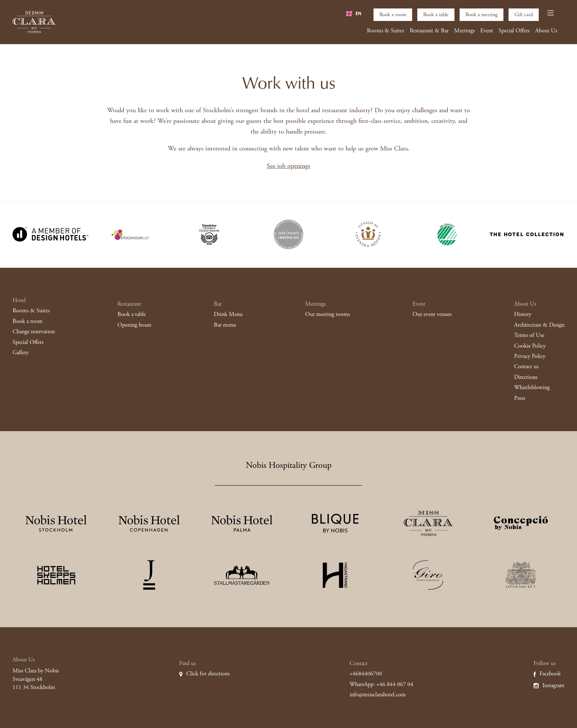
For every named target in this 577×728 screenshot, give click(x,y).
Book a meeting (482, 15)
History (523, 314)
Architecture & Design (539, 325)
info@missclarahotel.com (378, 695)
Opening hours (134, 325)
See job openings (288, 166)
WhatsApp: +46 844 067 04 (381, 684)
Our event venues (432, 314)
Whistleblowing (532, 388)
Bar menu (225, 325)
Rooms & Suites (385, 31)
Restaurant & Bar (429, 31)
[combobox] (354, 14)
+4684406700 (366, 674)
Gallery (21, 353)
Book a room (393, 15)
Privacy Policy (530, 356)
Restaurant (129, 304)
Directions (526, 377)
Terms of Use (529, 335)
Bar (218, 304)
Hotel (19, 300)
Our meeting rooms (328, 314)
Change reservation (34, 332)
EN (354, 14)
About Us (546, 31)
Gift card (524, 15)
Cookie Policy (530, 346)
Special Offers (514, 31)
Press (520, 398)
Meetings (464, 31)
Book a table (436, 15)
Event (487, 31)
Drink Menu (228, 314)
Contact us (526, 367)
